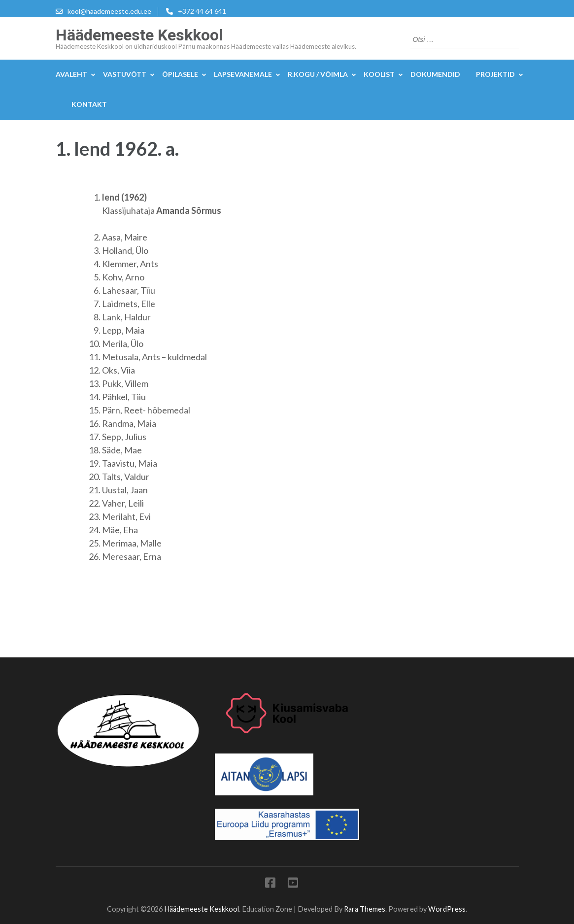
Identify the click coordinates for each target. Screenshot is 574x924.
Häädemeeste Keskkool (139, 35)
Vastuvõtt (125, 74)
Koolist (379, 74)
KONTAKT (89, 104)
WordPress (447, 909)
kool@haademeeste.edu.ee (109, 11)
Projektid (495, 74)
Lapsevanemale (243, 74)
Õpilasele (180, 74)
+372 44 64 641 (202, 11)
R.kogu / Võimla (318, 74)
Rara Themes (365, 909)
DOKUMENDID (435, 74)
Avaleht (71, 74)
